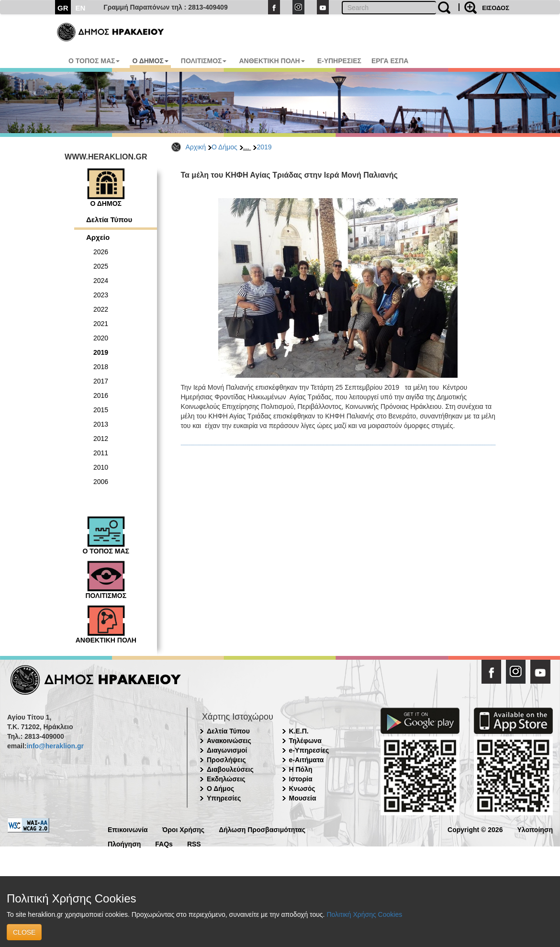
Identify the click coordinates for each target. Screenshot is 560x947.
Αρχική (196, 147)
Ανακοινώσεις (229, 741)
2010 (101, 467)
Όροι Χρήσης (184, 829)
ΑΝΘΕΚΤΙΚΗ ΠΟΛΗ (272, 61)
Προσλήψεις (226, 760)
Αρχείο (98, 237)
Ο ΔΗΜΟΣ (150, 61)
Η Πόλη (301, 769)
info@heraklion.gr (55, 746)
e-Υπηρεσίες (309, 750)
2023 (101, 295)
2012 (101, 439)
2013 (101, 424)
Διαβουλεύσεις (230, 769)
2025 (101, 266)
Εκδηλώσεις (226, 779)
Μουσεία (303, 798)
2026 (101, 252)
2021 (101, 324)
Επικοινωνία (128, 829)
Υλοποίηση (535, 829)
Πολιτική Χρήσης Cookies (364, 914)
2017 (101, 381)
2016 (101, 395)
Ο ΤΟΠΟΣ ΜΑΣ (94, 61)
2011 (101, 453)
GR (63, 8)
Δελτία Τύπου (109, 220)
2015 (101, 410)
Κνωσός (302, 789)
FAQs (164, 843)
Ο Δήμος (224, 147)
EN (81, 8)
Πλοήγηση (124, 843)
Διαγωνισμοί (227, 750)
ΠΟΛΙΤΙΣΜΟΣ (204, 61)
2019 (264, 147)
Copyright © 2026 (475, 829)
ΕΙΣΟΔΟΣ (496, 8)
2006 (101, 482)
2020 (101, 338)
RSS (194, 843)
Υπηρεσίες (224, 798)
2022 (101, 309)
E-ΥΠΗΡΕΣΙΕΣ (339, 61)
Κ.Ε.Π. (299, 731)
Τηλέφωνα (305, 741)
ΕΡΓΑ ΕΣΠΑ (390, 61)
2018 (101, 367)
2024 (101, 281)
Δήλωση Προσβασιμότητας (262, 829)
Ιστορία (301, 779)
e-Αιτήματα (307, 760)
